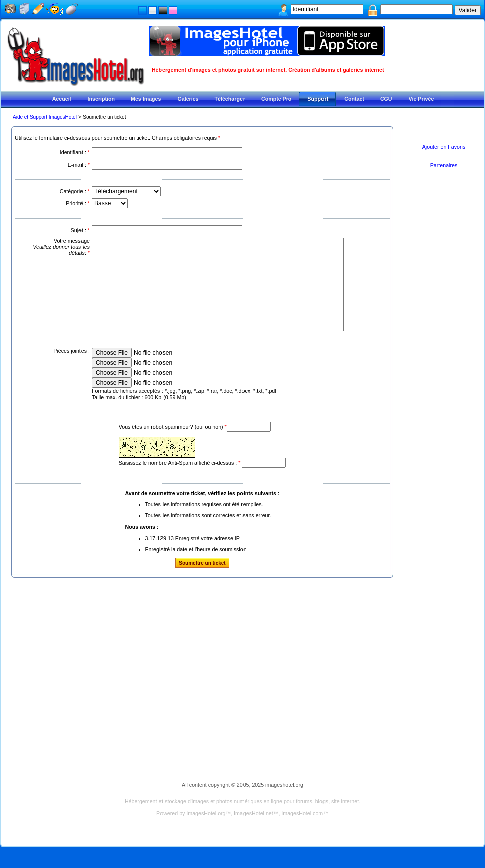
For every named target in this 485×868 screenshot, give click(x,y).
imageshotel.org (284, 803)
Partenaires (444, 165)
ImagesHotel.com (302, 831)
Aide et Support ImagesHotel (45, 117)
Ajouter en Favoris (444, 147)
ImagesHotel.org (206, 831)
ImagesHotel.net (254, 831)
